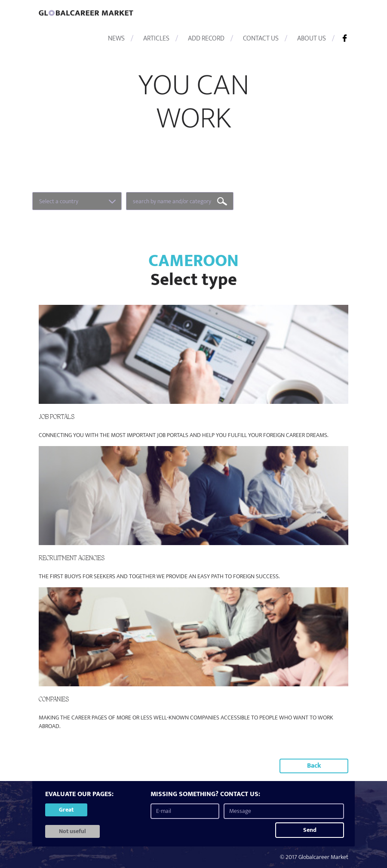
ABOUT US (312, 39)
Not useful (72, 831)
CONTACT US (261, 39)
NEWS (116, 39)
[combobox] (77, 201)
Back (314, 766)
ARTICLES (156, 39)
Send (310, 830)
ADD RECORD (206, 39)
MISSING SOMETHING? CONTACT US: (205, 795)
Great (66, 810)
